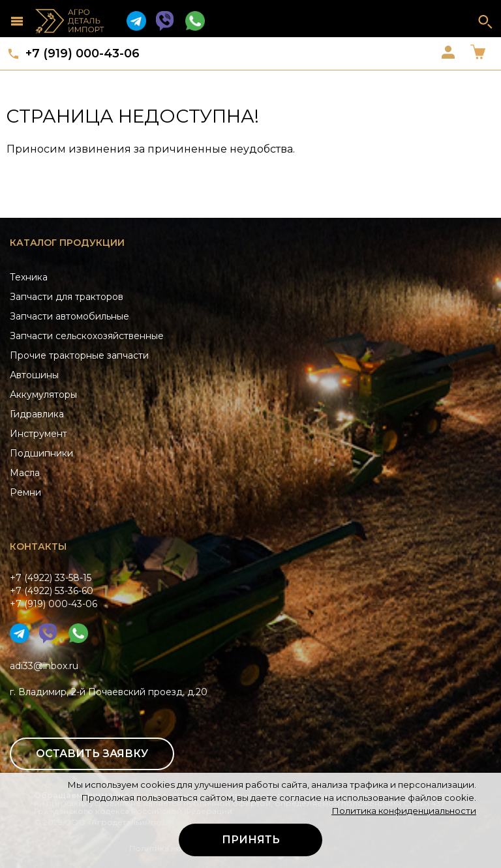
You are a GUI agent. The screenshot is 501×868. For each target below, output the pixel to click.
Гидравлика (37, 414)
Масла (25, 473)
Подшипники (41, 453)
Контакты (38, 546)
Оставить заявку (92, 754)
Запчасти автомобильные (69, 316)
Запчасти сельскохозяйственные (87, 336)
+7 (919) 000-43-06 (83, 53)
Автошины (34, 375)
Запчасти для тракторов (67, 297)
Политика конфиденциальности (404, 811)
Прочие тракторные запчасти (79, 355)
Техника (29, 277)
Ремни (25, 492)
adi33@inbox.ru (44, 666)
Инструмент (38, 434)
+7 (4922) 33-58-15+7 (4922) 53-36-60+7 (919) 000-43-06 (53, 591)
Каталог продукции (67, 243)
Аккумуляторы (43, 395)
